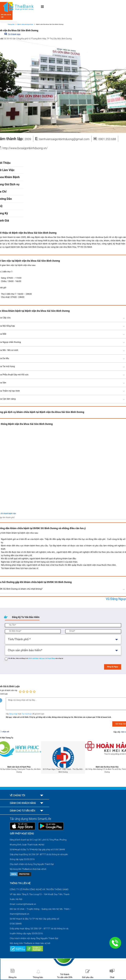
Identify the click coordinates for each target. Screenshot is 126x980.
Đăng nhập (13, 714)
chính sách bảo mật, (35, 658)
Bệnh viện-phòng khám (25, 24)
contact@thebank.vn (26, 904)
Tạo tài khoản (27, 714)
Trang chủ (11, 24)
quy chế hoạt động (49, 658)
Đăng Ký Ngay (112, 667)
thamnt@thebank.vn (19, 914)
